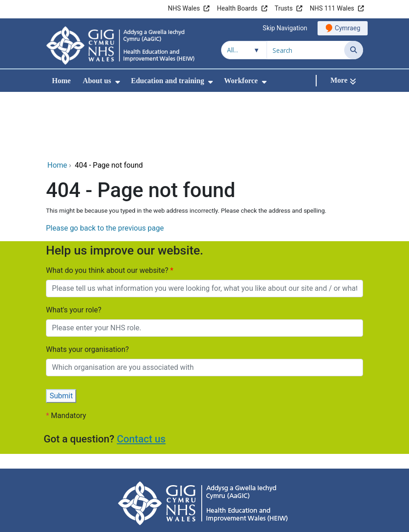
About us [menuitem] (97, 81)
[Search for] (306, 50)
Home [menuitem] (61, 81)
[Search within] (244, 50)
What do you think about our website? (108, 210)
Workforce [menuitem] (241, 81)
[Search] (354, 50)
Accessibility (154, 486)
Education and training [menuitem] (168, 81)
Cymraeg (348, 28)
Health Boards (237, 8)
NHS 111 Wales (332, 8)
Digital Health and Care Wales (305, 520)
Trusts (284, 8)
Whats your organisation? (87, 289)
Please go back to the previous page (105, 167)
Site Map (312, 486)
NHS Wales (184, 8)
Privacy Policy (104, 486)
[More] (343, 81)
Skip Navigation (285, 28)
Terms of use (268, 486)
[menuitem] (118, 82)
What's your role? (74, 249)
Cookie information (211, 486)
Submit (61, 335)
